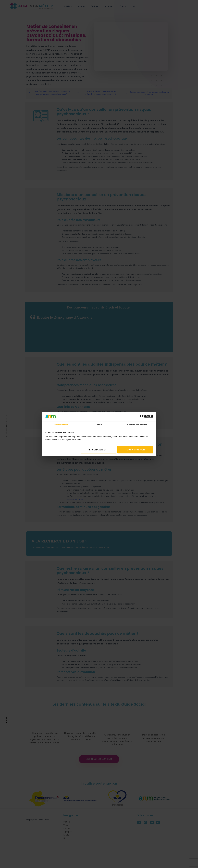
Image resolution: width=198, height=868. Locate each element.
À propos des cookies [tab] (137, 425)
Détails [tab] (99, 425)
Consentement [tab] (61, 425)
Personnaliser (99, 450)
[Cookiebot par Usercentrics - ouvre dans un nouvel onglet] (142, 416)
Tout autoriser (135, 450)
